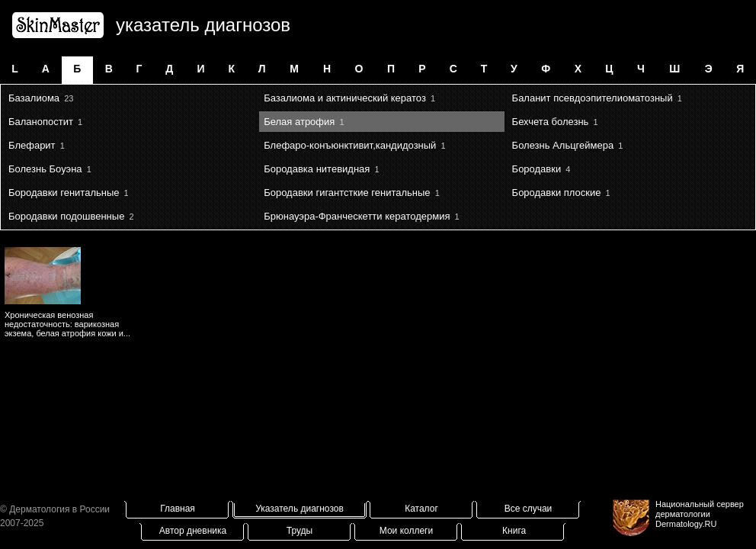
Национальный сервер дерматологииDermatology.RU (700, 514)
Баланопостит (41, 122)
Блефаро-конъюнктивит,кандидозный (350, 145)
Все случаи (529, 509)
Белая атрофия (299, 122)
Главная (178, 509)
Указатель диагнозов (300, 509)
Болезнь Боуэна (45, 169)
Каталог (421, 509)
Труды (300, 531)
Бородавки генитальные (64, 193)
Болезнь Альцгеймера (563, 145)
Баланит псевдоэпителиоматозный (593, 98)
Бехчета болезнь (551, 122)
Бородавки (537, 169)
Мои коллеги (406, 531)
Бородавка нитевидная (317, 169)
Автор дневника (193, 531)
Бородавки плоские (557, 193)
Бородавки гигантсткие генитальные (347, 193)
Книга (514, 531)
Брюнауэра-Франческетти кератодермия (357, 216)
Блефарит (32, 145)
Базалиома (34, 98)
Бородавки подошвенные (66, 216)
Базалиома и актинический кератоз (345, 98)
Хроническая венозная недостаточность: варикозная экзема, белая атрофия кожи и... (67, 324)
